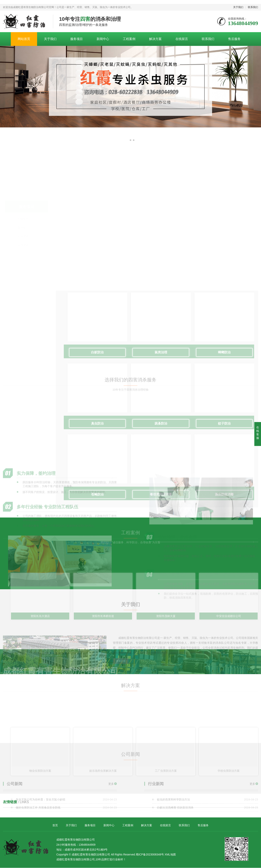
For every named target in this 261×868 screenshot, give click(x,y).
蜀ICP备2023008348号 (150, 855)
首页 (55, 825)
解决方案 (155, 39)
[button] (127, 140)
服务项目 (77, 39)
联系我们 (253, 7)
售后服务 (234, 39)
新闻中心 (103, 39)
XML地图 (170, 855)
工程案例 (129, 39)
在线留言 (182, 39)
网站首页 (24, 39)
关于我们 (238, 7)
